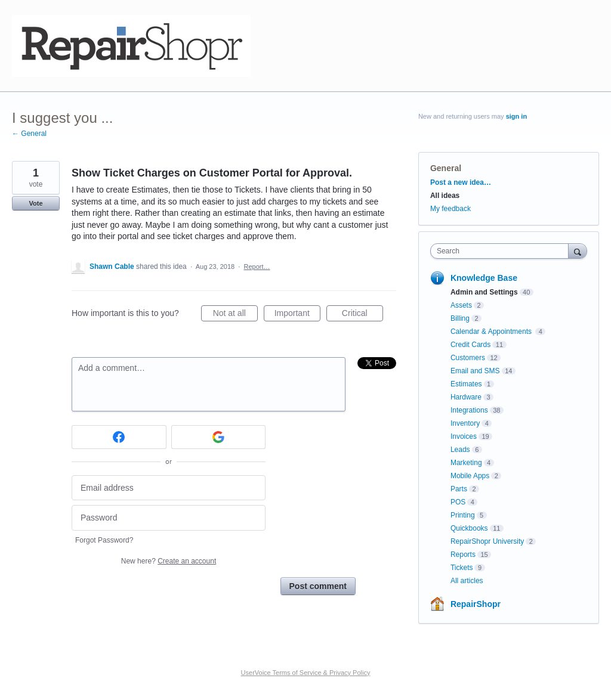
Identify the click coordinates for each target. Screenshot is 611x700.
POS (458, 502)
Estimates (466, 384)
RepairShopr (476, 604)
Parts (459, 489)
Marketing (466, 463)
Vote (36, 203)
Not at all (235, 315)
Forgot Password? (104, 540)
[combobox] (502, 251)
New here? (169, 561)
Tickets (462, 568)
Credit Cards (470, 345)
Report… (257, 267)
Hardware (466, 397)
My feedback (450, 209)
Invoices (464, 436)
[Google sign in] (219, 437)
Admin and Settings (484, 292)
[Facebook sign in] (119, 437)
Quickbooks (469, 528)
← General (29, 134)
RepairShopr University (487, 541)
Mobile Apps (470, 476)
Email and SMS (475, 371)
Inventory (465, 423)
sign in (516, 116)
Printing (463, 515)
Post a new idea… (461, 182)
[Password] (169, 518)
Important (297, 315)
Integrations (469, 410)
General (446, 168)
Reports (463, 555)
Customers (468, 358)
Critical (362, 315)
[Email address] (169, 488)
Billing (460, 318)
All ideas (445, 196)
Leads (460, 450)
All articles (467, 581)
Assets (461, 305)
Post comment (318, 586)
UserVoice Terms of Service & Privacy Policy (306, 673)
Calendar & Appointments (492, 332)
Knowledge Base (484, 278)
